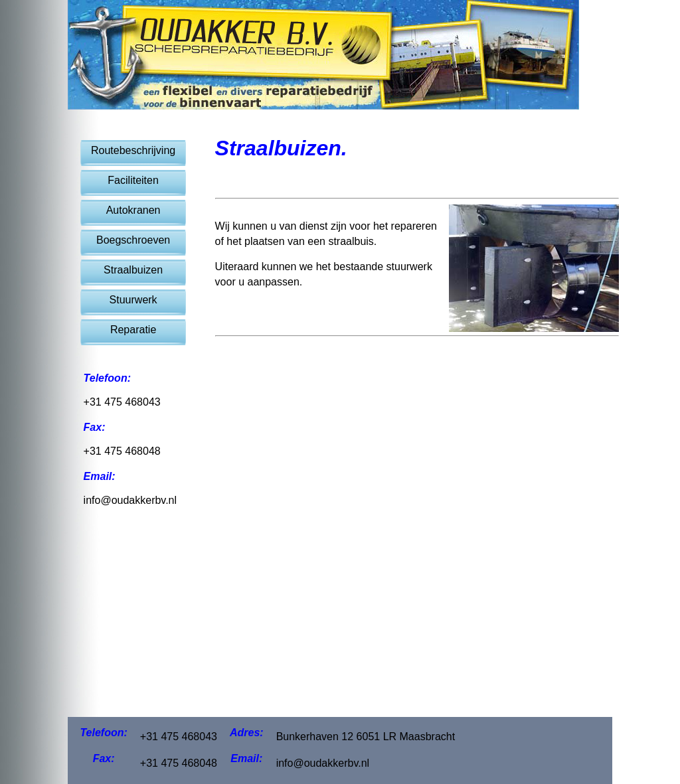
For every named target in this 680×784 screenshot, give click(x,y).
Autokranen (133, 210)
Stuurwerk (133, 300)
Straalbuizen (133, 270)
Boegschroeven (133, 240)
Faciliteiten (133, 180)
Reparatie (133, 330)
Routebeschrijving (133, 150)
